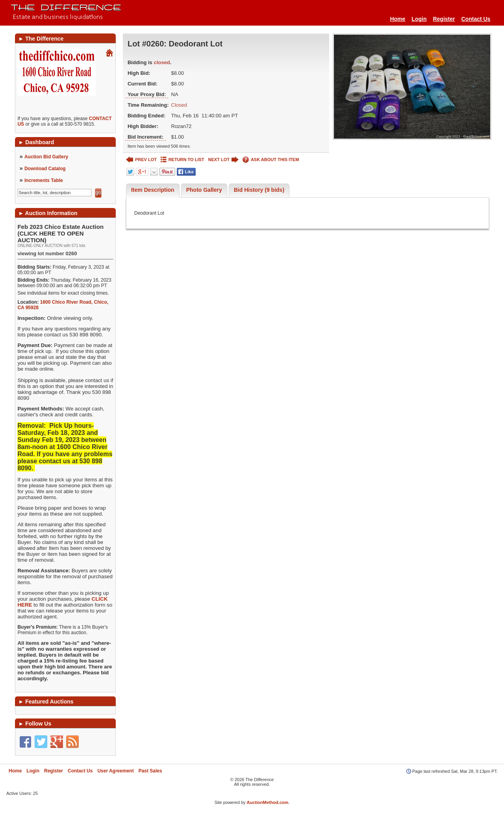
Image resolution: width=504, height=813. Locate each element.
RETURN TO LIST (183, 160)
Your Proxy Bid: (147, 94)
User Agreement (115, 771)
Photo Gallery (204, 190)
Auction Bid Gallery (46, 157)
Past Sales (150, 771)
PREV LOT (141, 160)
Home (397, 19)
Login (419, 19)
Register (444, 19)
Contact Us (476, 19)
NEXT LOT (223, 160)
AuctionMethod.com (268, 802)
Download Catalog (45, 169)
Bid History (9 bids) (259, 190)
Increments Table (44, 180)
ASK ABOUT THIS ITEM (271, 160)
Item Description (153, 190)
